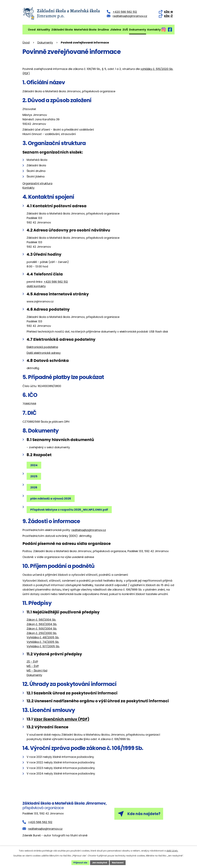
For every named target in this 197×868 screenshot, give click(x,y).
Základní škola (62, 30)
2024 (34, 465)
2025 (34, 476)
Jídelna (116, 30)
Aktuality (43, 30)
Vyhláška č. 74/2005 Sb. (43, 642)
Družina (103, 30)
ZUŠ (125, 30)
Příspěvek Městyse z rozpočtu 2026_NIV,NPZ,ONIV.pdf (70, 510)
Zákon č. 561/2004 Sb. (41, 620)
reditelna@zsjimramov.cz (89, 530)
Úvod (32, 30)
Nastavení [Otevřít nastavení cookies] (119, 862)
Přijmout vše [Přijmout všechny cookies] (79, 862)
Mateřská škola (85, 30)
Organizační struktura (37, 183)
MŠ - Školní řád (37, 671)
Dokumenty (138, 30)
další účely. (172, 850)
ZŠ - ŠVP (32, 662)
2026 (34, 487)
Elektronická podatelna (42, 347)
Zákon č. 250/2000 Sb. (42, 633)
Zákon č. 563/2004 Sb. (42, 624)
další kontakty (36, 286)
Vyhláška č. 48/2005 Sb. (43, 637)
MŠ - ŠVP (33, 666)
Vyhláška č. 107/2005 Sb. (43, 646)
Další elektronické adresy (44, 353)
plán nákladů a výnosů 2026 (51, 499)
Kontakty (154, 30)
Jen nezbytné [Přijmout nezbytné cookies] (100, 862)
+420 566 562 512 (56, 282)
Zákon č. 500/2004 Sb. (42, 629)
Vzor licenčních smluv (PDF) (61, 719)
